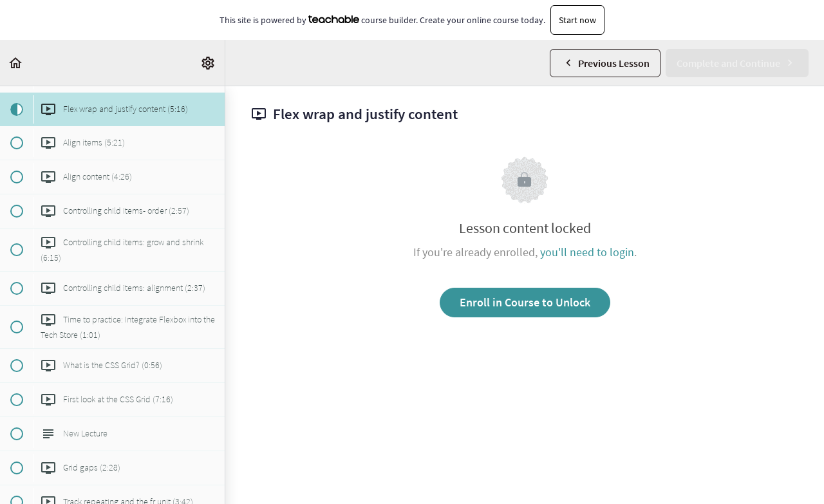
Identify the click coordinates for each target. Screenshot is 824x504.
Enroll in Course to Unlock (525, 302)
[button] (16, 63)
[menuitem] (209, 63)
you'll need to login (587, 252)
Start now (577, 20)
